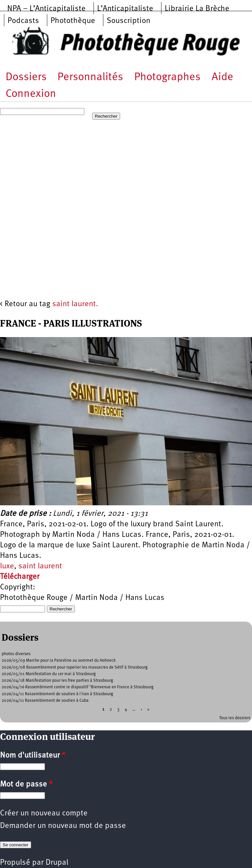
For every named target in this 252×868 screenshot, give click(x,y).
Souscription (128, 21)
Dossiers (26, 77)
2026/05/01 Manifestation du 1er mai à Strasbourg (49, 674)
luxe (7, 566)
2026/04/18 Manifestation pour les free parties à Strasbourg (57, 681)
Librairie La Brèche (197, 9)
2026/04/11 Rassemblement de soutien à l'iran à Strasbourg (57, 694)
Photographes (167, 77)
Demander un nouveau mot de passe (63, 826)
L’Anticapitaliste (125, 9)
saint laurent (40, 566)
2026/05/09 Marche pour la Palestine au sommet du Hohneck (59, 661)
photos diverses (16, 654)
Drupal (57, 863)
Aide (222, 77)
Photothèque (73, 21)
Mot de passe (26, 785)
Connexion (31, 94)
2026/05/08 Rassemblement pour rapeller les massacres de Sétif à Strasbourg (75, 667)
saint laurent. (75, 304)
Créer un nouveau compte (44, 813)
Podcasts (23, 21)
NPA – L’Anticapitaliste (46, 9)
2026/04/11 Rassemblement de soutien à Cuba (45, 701)
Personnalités (90, 77)
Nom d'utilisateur (33, 756)
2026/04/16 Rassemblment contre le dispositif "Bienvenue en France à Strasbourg (78, 687)
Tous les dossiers (235, 718)
